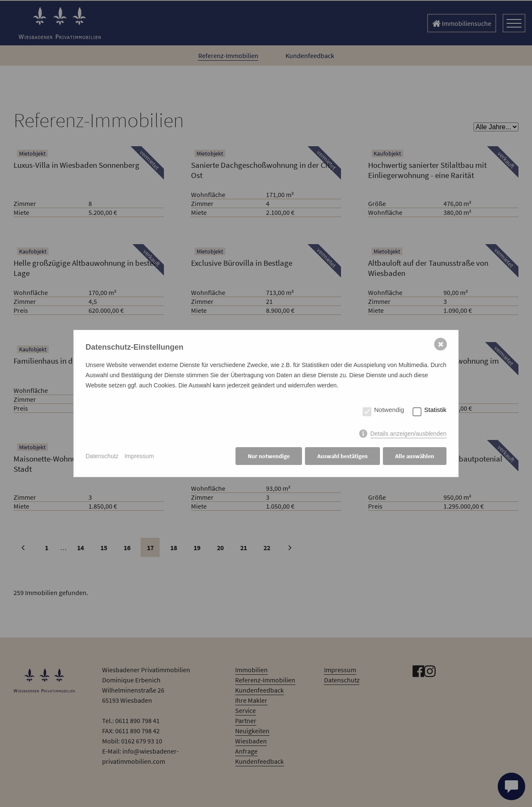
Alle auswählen (415, 456)
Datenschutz (102, 456)
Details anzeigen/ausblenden (408, 434)
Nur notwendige (269, 456)
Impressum (139, 456)
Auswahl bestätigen (342, 456)
